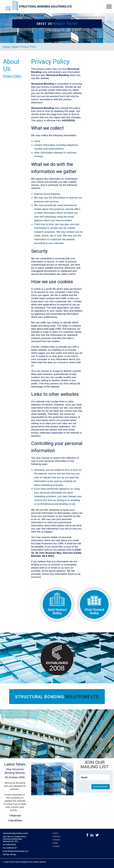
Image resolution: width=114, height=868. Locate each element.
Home (6, 47)
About (15, 47)
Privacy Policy (12, 76)
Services (56, 840)
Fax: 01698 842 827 (10, 848)
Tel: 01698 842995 (9, 845)
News (55, 843)
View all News (15, 820)
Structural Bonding (57, 697)
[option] (57, 36)
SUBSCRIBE (100, 787)
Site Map (13, 854)
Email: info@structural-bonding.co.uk (16, 851)
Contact (56, 846)
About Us (56, 836)
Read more (15, 816)
